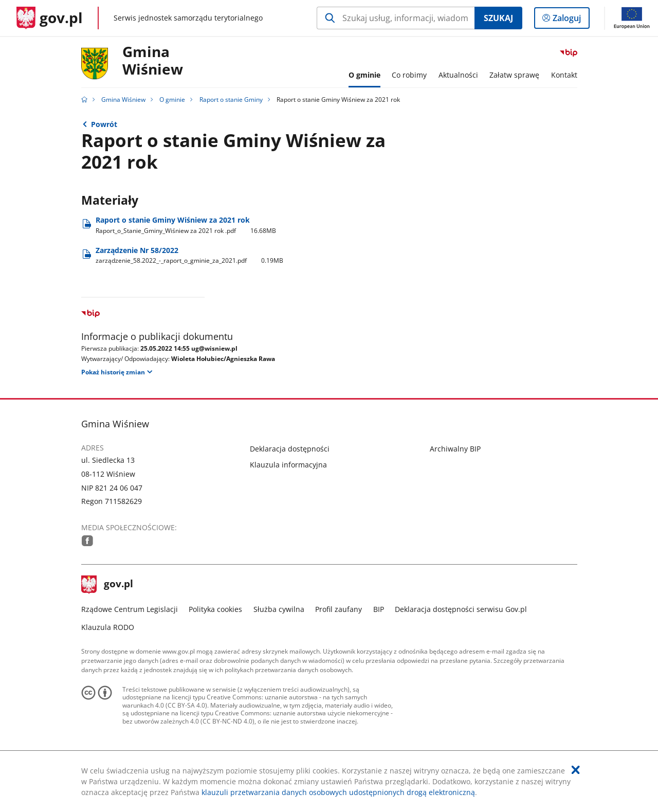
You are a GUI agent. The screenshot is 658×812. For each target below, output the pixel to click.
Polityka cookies (215, 609)
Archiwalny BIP (455, 449)
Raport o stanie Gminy (231, 100)
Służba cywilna (279, 609)
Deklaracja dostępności (290, 449)
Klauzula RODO (108, 627)
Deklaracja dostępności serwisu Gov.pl (461, 609)
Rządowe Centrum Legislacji (130, 609)
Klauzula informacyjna (288, 465)
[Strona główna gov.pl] (50, 18)
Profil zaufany (339, 609)
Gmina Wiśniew (123, 100)
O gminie (172, 100)
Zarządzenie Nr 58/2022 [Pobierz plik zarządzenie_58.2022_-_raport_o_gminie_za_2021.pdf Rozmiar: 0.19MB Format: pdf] (190, 255)
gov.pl (107, 585)
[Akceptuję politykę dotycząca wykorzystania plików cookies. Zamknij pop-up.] (576, 770)
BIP (379, 609)
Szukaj (498, 18)
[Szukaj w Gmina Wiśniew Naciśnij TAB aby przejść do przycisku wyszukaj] (396, 18)
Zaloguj (570, 20)
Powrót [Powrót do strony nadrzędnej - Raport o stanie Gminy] (104, 124)
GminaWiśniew (153, 61)
